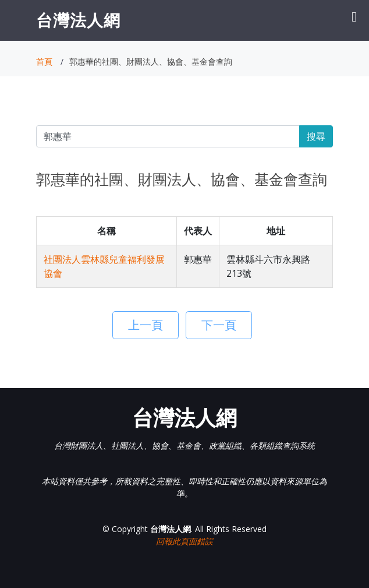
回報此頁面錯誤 (185, 541)
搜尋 (316, 136)
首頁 (44, 61)
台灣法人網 (78, 20)
